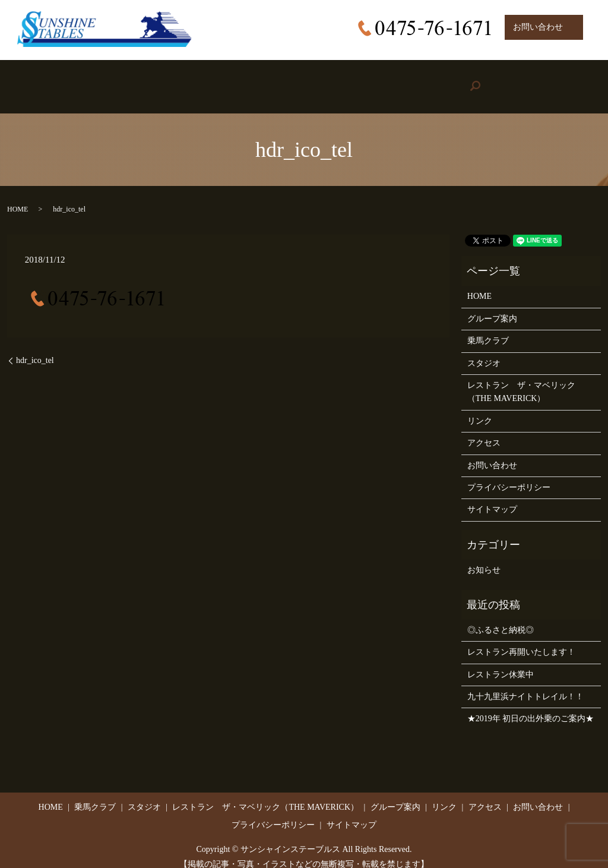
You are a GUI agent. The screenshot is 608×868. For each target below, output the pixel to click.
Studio (213, 81)
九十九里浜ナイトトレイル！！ (525, 685)
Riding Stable (134, 81)
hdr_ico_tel (35, 348)
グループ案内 (492, 307)
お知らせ (484, 558)
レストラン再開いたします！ (521, 640)
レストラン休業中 (501, 663)
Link (441, 81)
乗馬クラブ (488, 329)
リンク (480, 409)
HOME (57, 81)
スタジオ (484, 351)
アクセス (484, 431)
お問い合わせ (492, 453)
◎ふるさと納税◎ (501, 618)
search (573, 81)
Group (367, 81)
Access (507, 81)
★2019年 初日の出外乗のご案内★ (531, 707)
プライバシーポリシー (509, 476)
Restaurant (286, 81)
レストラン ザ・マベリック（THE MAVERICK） (521, 380)
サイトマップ (492, 498)
